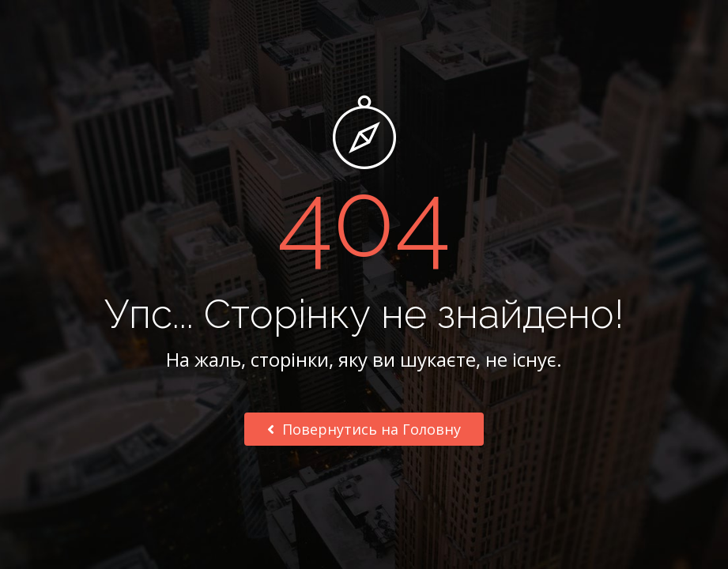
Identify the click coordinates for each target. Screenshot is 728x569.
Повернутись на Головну (364, 429)
